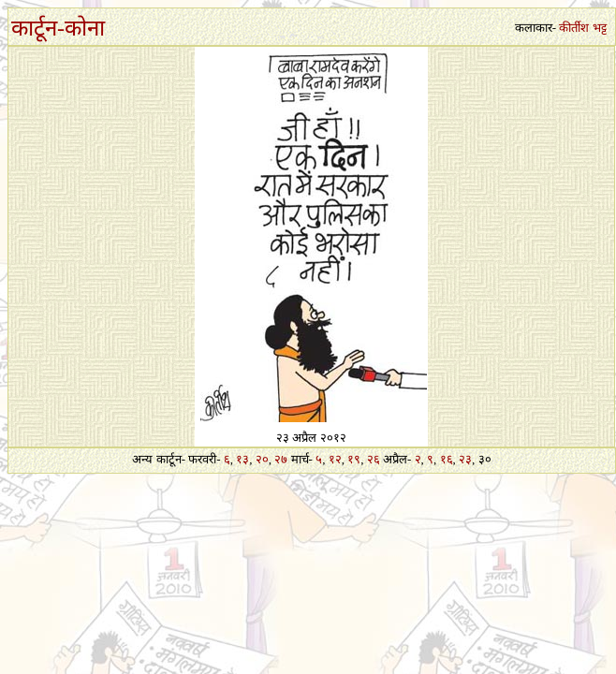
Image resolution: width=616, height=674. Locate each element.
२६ (374, 459)
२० (262, 459)
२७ (281, 459)
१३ (242, 459)
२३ (465, 459)
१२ (335, 459)
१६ (447, 459)
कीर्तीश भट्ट (582, 28)
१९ (354, 459)
